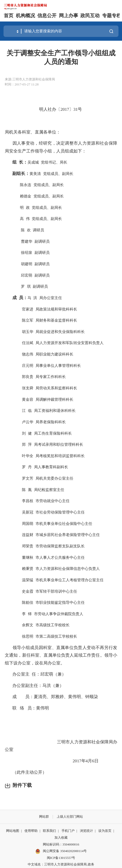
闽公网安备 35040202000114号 (61, 851)
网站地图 (13, 831)
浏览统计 (86, 831)
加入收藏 (61, 838)
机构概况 (25, 16)
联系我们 (49, 831)
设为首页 (105, 831)
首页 (9, 16)
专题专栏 (112, 16)
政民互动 (90, 16)
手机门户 (68, 831)
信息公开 (47, 16)
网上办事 (69, 16)
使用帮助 (31, 831)
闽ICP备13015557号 (61, 858)
